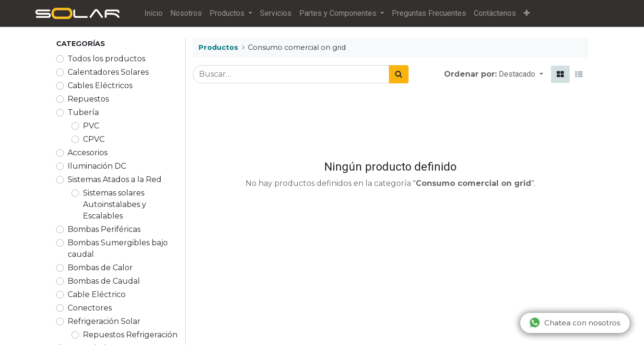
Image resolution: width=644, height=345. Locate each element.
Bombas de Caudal (104, 281)
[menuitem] (154, 13)
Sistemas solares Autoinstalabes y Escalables (115, 204)
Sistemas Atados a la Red (115, 179)
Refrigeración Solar (104, 321)
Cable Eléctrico (97, 294)
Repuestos (88, 99)
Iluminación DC (97, 166)
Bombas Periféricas (104, 229)
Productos (218, 47)
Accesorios (88, 153)
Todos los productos (106, 59)
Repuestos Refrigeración (130, 335)
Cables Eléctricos (100, 86)
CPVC (94, 139)
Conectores (90, 308)
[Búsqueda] (399, 74)
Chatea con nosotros (574, 322)
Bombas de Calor (100, 268)
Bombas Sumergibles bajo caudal (118, 248)
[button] (527, 13)
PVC (91, 126)
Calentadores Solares (108, 72)
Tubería (83, 112)
